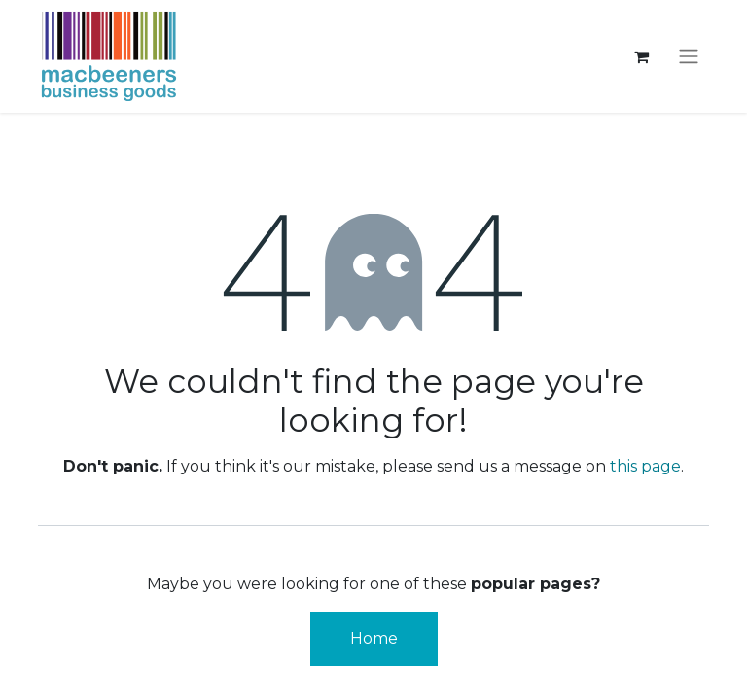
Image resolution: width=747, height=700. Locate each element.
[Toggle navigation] (689, 57)
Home (374, 638)
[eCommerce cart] (641, 56)
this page (645, 466)
